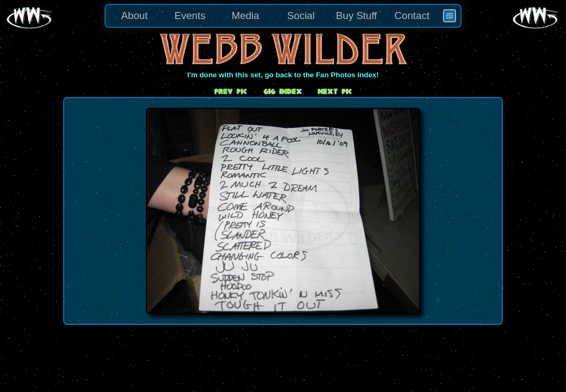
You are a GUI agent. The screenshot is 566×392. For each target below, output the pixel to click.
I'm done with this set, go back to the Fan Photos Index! (283, 75)
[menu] (283, 16)
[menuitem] (450, 16)
